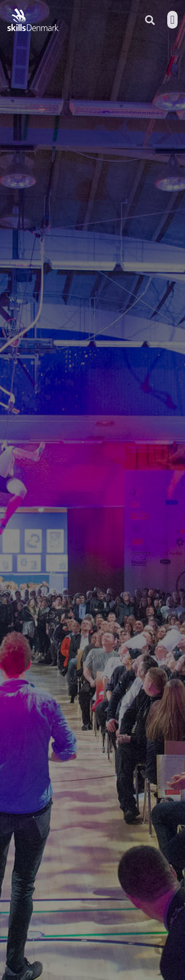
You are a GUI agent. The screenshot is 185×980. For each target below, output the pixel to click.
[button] (172, 20)
